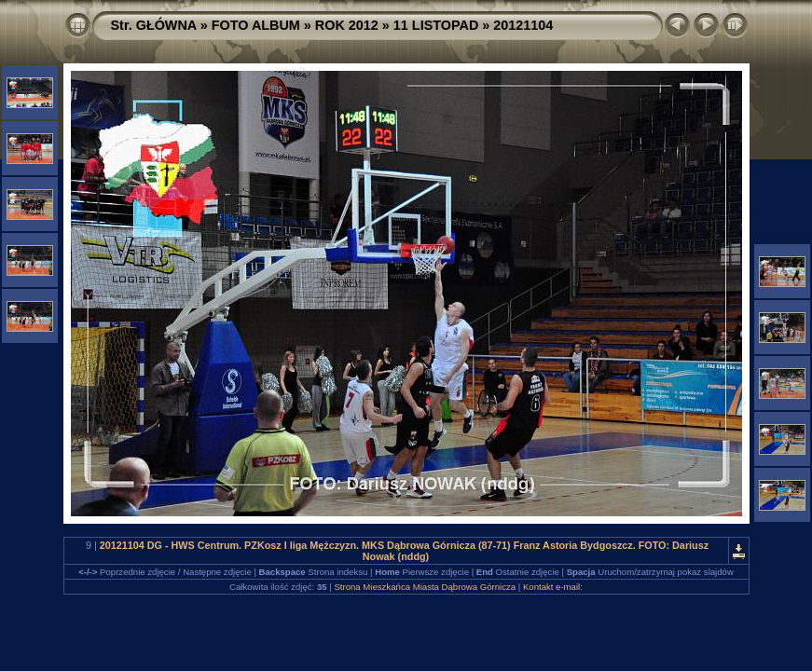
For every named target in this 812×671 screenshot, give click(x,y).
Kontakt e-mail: (553, 587)
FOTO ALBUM (256, 25)
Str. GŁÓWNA (154, 25)
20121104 (523, 25)
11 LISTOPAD (436, 25)
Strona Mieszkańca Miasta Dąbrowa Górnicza (425, 587)
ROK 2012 (347, 25)
